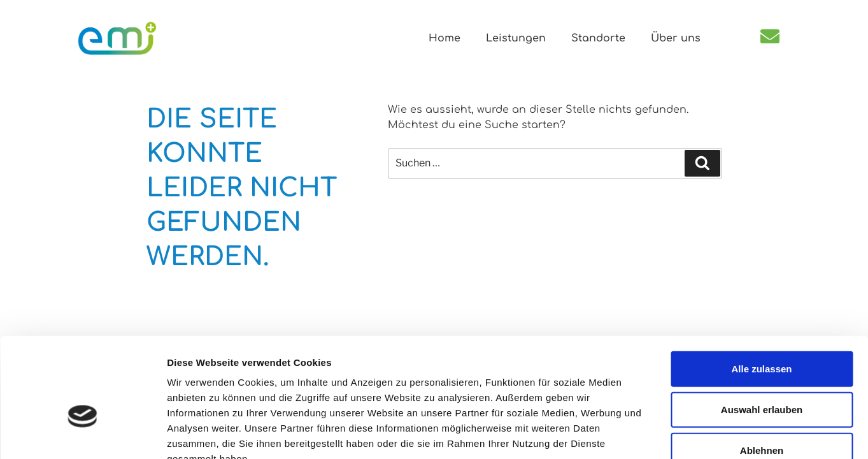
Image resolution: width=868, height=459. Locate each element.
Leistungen (516, 38)
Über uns (676, 38)
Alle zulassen (761, 292)
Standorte (598, 38)
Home (445, 38)
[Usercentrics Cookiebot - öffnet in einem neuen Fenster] (82, 434)
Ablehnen (762, 374)
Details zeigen (677, 434)
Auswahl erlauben (762, 333)
